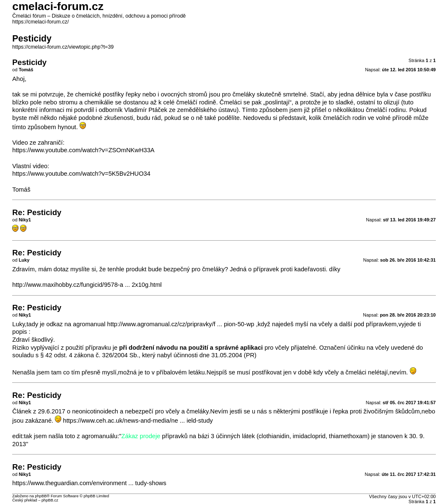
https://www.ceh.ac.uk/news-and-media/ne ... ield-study (138, 421)
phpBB (41, 496)
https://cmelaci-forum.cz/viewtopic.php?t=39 (63, 47)
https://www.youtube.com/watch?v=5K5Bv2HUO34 (81, 174)
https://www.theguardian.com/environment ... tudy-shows (89, 483)
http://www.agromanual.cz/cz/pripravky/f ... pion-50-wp (181, 324)
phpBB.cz (50, 500)
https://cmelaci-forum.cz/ (40, 22)
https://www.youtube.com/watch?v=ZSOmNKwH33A (83, 150)
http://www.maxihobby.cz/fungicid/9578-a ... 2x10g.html (87, 285)
